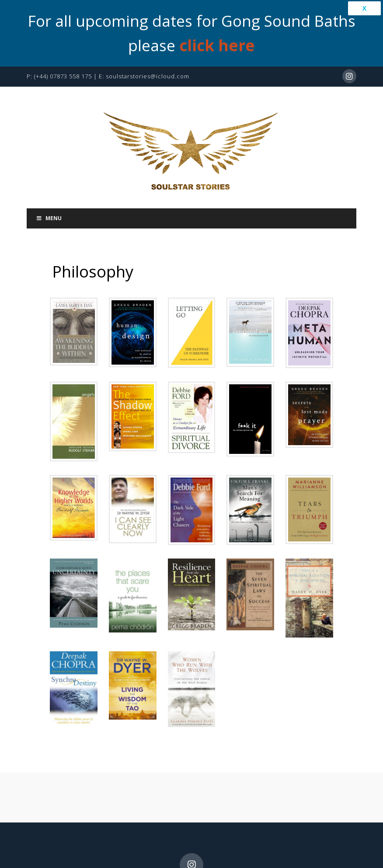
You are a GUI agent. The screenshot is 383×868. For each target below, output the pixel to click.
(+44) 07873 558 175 (63, 70)
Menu (49, 212)
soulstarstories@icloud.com (148, 70)
